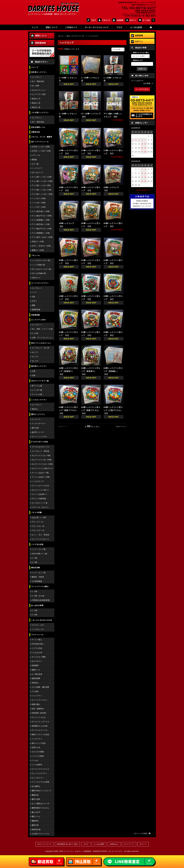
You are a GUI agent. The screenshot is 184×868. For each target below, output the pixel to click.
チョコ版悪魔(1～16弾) (41, 220)
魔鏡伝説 (35, 795)
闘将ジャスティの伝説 (40, 734)
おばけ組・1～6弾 (39, 517)
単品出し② (36, 103)
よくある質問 (99, 844)
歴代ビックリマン (38, 414)
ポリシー (143, 844)
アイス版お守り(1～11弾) (42, 229)
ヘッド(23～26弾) (39, 203)
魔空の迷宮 (36, 799)
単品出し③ (36, 107)
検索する (142, 69)
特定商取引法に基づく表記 (67, 844)
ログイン (131, 20)
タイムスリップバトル (40, 722)
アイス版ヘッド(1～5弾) (41, 185)
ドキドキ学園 (36, 512)
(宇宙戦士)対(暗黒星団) (41, 600)
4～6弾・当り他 (38, 596)
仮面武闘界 (36, 678)
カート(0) (144, 20)
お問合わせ (114, 844)
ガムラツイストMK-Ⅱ (40, 490)
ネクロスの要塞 (38, 752)
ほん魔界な (36, 786)
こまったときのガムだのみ (42, 620)
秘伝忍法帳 (36, 568)
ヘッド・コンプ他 (39, 549)
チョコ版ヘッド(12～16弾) (42, 181)
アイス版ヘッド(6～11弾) (42, 190)
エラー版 (35, 164)
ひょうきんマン (38, 778)
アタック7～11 (38, 522)
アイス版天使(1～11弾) (41, 224)
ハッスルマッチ (38, 481)
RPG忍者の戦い (38, 644)
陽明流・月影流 (38, 577)
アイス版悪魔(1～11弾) (41, 233)
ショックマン (37, 696)
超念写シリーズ (38, 432)
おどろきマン (37, 661)
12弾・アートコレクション (42, 338)
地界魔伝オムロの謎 (40, 726)
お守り (34, 301)
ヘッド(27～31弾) (39, 207)
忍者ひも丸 (36, 747)
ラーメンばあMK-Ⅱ (39, 494)
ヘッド (34, 292)
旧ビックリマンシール (40, 142)
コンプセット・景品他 (40, 451)
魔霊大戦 (35, 825)
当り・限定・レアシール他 (42, 329)
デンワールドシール (40, 730)
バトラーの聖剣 (38, 756)
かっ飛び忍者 (37, 674)
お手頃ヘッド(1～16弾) (41, 147)
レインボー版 (37, 390)
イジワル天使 (37, 648)
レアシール (36, 155)
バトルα (35, 760)
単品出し (35, 409)
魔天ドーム (36, 816)
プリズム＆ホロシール (40, 447)
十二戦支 (35, 691)
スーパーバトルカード (40, 539)
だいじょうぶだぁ (39, 717)
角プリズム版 (37, 386)
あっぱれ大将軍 (37, 605)
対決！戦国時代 (38, 709)
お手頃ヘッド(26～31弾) (41, 151)
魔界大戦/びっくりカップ (42, 791)
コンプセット (37, 77)
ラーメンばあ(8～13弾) (41, 477)
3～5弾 (34, 615)
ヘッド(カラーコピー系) (41, 260)
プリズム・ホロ (38, 625)
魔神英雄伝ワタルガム (40, 808)
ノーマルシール (38, 629)
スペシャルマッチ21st (40, 486)
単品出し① (36, 99)
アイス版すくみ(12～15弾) (42, 237)
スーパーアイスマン (40, 700)
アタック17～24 (38, 530)
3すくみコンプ (37, 172)
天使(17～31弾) (38, 242)
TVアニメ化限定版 (39, 499)
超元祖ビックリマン (39, 366)
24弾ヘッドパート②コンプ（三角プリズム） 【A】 (114, 410)
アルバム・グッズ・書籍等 (42, 137)
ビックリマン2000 (38, 320)
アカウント (104, 20)
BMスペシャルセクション (41, 343)
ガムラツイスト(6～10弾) (42, 460)
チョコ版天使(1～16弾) (41, 211)
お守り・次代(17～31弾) (41, 246)
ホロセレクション (39, 90)
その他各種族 (37, 581)
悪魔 (33, 305)
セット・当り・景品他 (40, 535)
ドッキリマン (37, 739)
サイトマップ (129, 844)
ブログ (91, 20)
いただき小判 (37, 653)
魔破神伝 (35, 821)
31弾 (34, 371)
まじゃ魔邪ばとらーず (40, 804)
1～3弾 (34, 591)
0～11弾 (35, 333)
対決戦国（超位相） (40, 713)
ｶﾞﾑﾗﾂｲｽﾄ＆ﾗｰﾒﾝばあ (40, 442)
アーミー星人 (37, 640)
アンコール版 (37, 394)
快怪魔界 (35, 665)
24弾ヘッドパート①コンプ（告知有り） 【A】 (68, 371)
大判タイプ (36, 278)
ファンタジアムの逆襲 (40, 782)
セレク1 (35, 352)
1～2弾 (34, 610)
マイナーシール (37, 635)
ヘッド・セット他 (39, 573)
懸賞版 (34, 160)
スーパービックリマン (40, 283)
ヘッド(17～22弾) (39, 198)
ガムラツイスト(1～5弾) (41, 455)
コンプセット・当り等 (40, 348)
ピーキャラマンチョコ (40, 769)
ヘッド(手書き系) (38, 265)
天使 (33, 297)
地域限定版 (36, 310)
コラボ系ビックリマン (40, 113)
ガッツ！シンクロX (39, 437)
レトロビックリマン (39, 400)
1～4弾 (34, 558)
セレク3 (35, 361)
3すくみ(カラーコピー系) (42, 269)
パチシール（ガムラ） (40, 507)
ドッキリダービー (39, 424)
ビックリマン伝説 (39, 94)
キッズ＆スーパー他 (40, 503)
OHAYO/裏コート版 (39, 554)
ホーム (61, 36)
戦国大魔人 (36, 704)
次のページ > (121, 426)
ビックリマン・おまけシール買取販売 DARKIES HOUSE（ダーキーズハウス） (93, 851)
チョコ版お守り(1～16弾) (42, 216)
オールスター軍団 (39, 657)
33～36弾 (35, 86)
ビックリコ (36, 419)
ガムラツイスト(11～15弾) (42, 464)
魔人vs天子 (36, 812)
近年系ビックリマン (39, 72)
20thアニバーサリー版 (40, 381)
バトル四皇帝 (37, 765)
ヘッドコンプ (37, 168)
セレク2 (35, 357)
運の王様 (35, 428)
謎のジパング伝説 (39, 743)
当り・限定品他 (38, 81)
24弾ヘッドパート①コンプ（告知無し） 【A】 (113, 371)
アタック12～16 (38, 526)
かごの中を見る (142, 89)
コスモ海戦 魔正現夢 (40, 687)
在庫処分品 (36, 132)
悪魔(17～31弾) (38, 250)
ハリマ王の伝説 (37, 544)
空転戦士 (35, 683)
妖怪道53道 (36, 829)
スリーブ (35, 67)
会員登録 (118, 20)
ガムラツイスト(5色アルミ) (42, 468)
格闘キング (36, 670)
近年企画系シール (38, 127)
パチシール (36, 255)
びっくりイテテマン (40, 773)
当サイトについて (44, 844)
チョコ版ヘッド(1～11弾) (42, 177)
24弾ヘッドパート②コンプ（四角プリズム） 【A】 (69, 410)
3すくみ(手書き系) (39, 273)
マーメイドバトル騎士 (40, 586)
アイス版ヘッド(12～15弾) (42, 194)
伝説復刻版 (36, 315)
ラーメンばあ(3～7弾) (40, 473)
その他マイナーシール (40, 834)
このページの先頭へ (142, 833)
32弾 (34, 375)
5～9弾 (34, 562)
